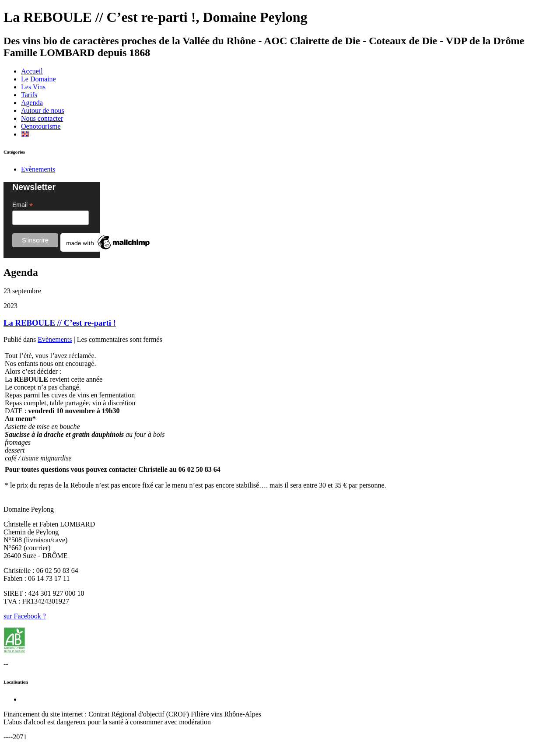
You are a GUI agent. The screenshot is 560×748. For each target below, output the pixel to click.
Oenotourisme (41, 126)
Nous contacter (42, 118)
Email (23, 205)
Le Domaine (38, 79)
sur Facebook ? (25, 616)
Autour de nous (43, 111)
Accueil (32, 71)
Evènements (38, 169)
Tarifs (29, 95)
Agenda (32, 103)
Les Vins (33, 87)
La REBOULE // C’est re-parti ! (60, 323)
